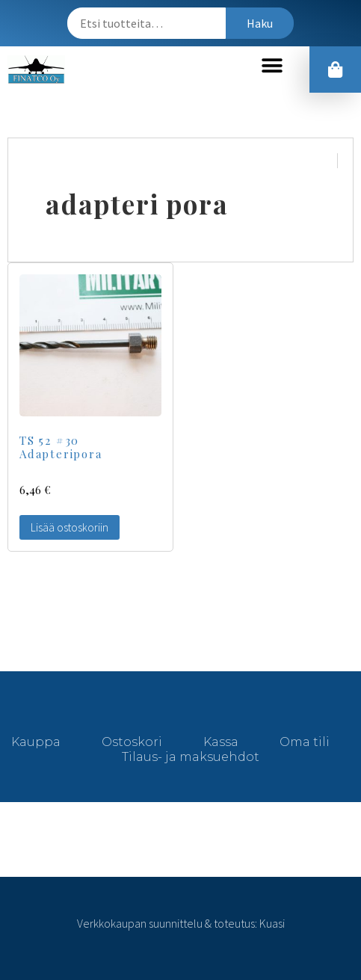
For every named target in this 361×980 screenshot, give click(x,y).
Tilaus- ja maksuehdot (191, 757)
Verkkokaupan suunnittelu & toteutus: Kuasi (181, 923)
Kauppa (36, 742)
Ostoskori (132, 742)
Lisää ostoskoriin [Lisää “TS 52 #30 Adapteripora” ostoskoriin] (70, 527)
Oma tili (305, 742)
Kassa (221, 742)
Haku (260, 23)
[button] (272, 66)
